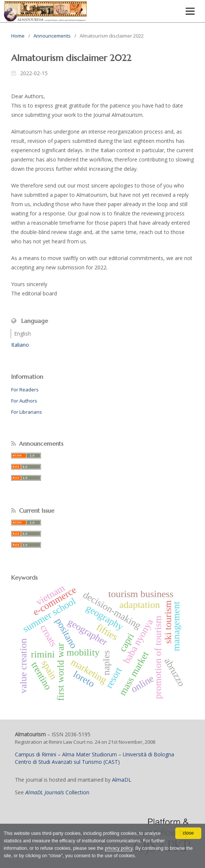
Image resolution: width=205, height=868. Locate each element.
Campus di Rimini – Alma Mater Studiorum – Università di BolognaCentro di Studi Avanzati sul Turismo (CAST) (95, 758)
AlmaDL (122, 780)
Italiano (20, 345)
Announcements (52, 36)
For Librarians (27, 412)
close (188, 833)
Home (18, 36)
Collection (57, 792)
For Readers (25, 390)
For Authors (24, 401)
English (23, 334)
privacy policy (119, 848)
